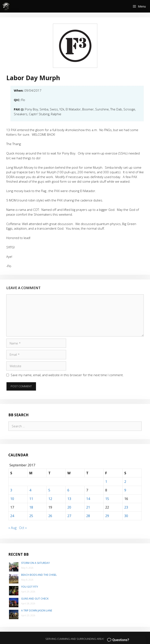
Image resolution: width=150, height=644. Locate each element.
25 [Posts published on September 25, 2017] (31, 516)
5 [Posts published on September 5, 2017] (49, 490)
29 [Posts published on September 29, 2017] (107, 516)
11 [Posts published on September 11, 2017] (31, 499)
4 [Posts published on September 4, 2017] (30, 490)
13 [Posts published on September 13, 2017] (69, 499)
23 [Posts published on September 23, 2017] (126, 507)
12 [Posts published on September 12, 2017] (50, 499)
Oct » (23, 528)
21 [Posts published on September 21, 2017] (88, 507)
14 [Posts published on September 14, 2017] (88, 499)
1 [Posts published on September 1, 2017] (106, 482)
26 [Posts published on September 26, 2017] (50, 516)
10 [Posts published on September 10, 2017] (12, 499)
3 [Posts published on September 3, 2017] (11, 490)
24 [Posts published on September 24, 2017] (12, 516)
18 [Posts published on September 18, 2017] (31, 507)
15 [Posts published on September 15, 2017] (107, 499)
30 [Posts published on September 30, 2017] (126, 516)
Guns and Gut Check (35, 599)
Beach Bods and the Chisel (39, 575)
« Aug (12, 528)
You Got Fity (30, 587)
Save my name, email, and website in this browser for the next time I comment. (67, 375)
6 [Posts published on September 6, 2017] (68, 490)
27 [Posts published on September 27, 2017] (69, 516)
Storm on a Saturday (35, 563)
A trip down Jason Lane (37, 610)
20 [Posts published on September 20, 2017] (69, 507)
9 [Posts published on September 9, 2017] (125, 490)
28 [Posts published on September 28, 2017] (88, 516)
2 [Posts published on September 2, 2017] (125, 482)
